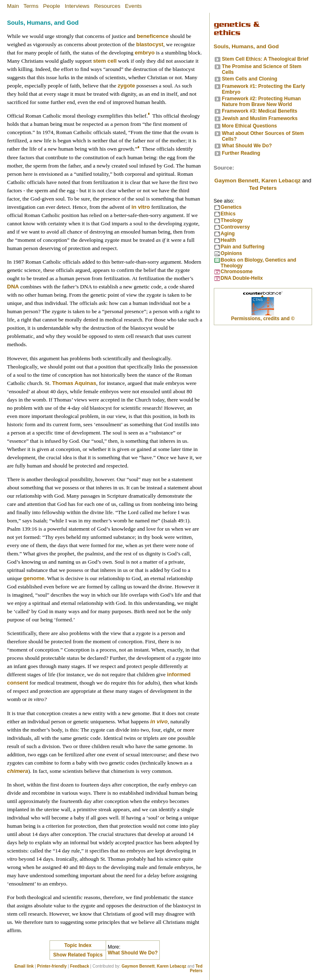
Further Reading (241, 153)
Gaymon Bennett (138, 966)
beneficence (153, 36)
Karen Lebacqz (172, 966)
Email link (24, 966)
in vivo (159, 721)
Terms (31, 6)
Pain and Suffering (243, 247)
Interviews (77, 6)
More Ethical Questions (250, 126)
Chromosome (237, 272)
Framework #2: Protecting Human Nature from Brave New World (261, 102)
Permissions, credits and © (263, 319)
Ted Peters (196, 968)
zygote (126, 86)
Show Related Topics (78, 955)
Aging (228, 234)
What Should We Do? (133, 953)
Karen (281, 181)
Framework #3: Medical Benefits (260, 111)
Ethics (228, 214)
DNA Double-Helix (242, 278)
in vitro (141, 207)
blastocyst (150, 44)
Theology (232, 220)
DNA (13, 287)
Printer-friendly (52, 966)
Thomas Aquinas (74, 383)
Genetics (231, 207)
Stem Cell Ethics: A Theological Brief (265, 59)
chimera (18, 771)
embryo (144, 53)
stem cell (105, 61)
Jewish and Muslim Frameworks (260, 118)
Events (134, 6)
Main (13, 6)
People (52, 6)
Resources (107, 6)
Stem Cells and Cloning (250, 79)
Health (228, 240)
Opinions (232, 253)
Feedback (80, 966)
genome (34, 578)
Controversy (235, 227)
